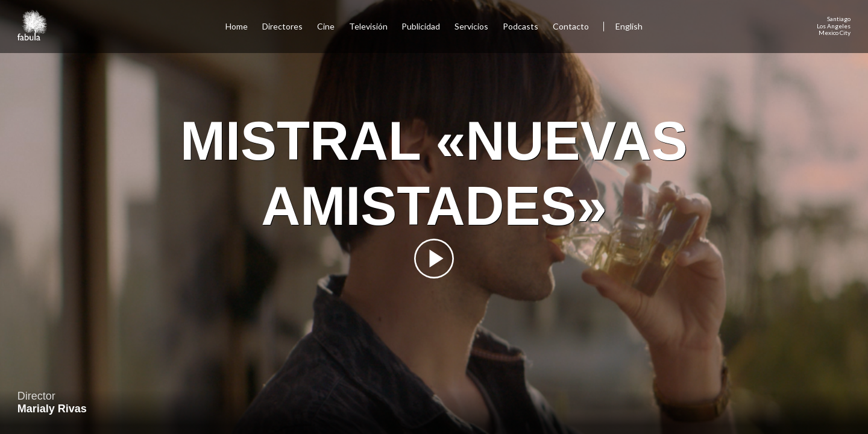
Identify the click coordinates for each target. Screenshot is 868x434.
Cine (326, 26)
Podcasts (520, 26)
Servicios (471, 26)
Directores (282, 26)
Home (237, 26)
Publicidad (421, 26)
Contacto (571, 26)
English (629, 26)
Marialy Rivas (52, 409)
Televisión (368, 26)
